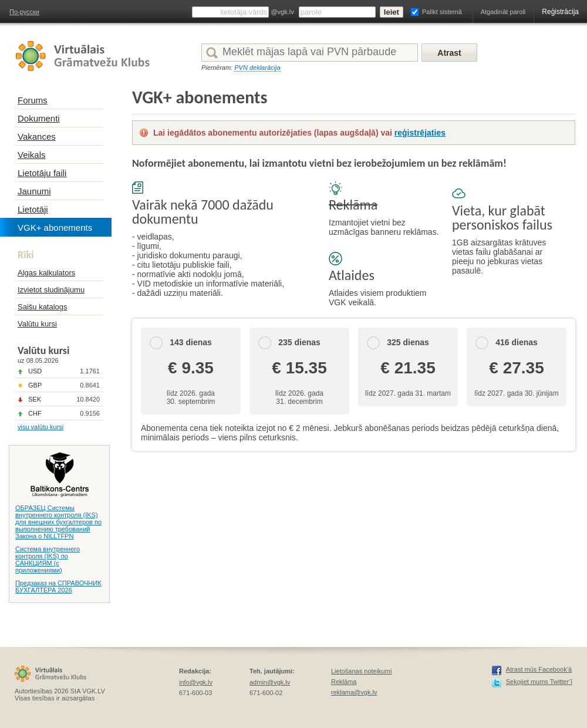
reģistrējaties (420, 133)
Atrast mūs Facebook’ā (539, 669)
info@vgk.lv (196, 682)
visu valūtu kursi (41, 427)
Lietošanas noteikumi (361, 671)
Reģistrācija (560, 12)
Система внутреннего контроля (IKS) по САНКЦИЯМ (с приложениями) (48, 560)
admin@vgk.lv (270, 682)
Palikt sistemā (442, 12)
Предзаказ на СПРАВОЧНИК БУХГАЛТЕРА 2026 (58, 587)
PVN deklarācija (257, 68)
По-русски (24, 12)
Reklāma (344, 682)
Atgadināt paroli (503, 12)
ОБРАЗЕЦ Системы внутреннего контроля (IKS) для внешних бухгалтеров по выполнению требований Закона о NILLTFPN (58, 522)
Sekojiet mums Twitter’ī (539, 682)
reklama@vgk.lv (354, 692)
